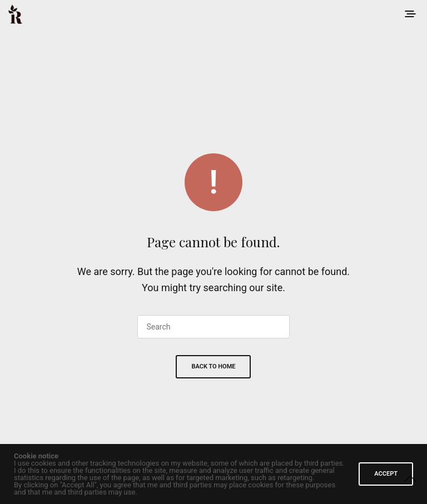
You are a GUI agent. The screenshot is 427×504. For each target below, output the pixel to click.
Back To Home (213, 366)
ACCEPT (386, 474)
